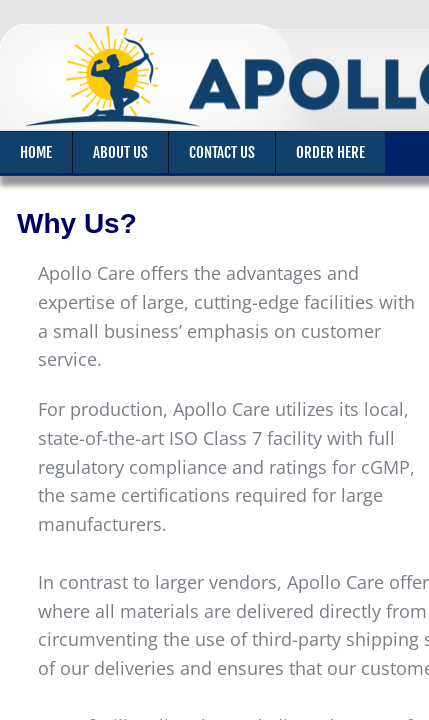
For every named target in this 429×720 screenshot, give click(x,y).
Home (36, 152)
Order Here (330, 152)
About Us (120, 152)
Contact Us (222, 152)
